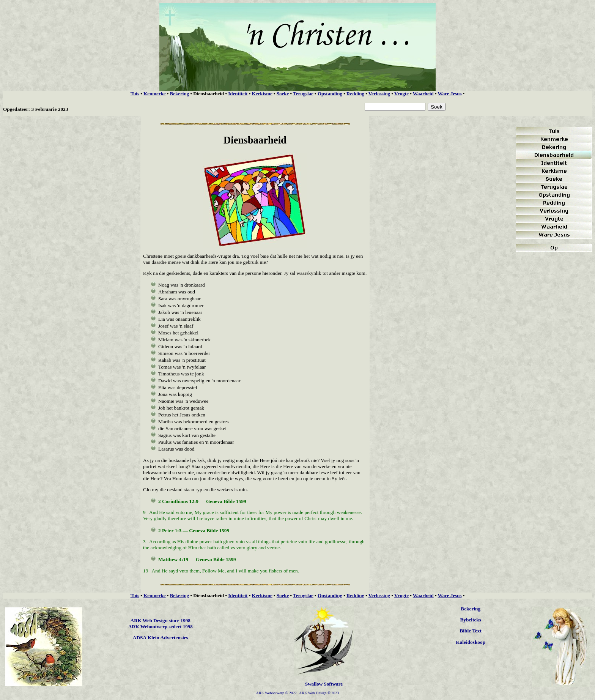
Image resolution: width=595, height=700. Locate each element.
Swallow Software (324, 684)
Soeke (283, 94)
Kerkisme (262, 94)
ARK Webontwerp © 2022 (276, 693)
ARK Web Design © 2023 (319, 693)
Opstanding (330, 94)
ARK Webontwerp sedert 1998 (161, 627)
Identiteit (238, 94)
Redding (355, 94)
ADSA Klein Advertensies (161, 638)
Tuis (135, 94)
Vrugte (401, 94)
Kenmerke (154, 94)
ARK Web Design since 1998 (161, 620)
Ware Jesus (450, 94)
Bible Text (470, 631)
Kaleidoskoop (471, 642)
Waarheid (423, 94)
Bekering (180, 94)
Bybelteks (471, 620)
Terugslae (303, 94)
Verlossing (379, 94)
